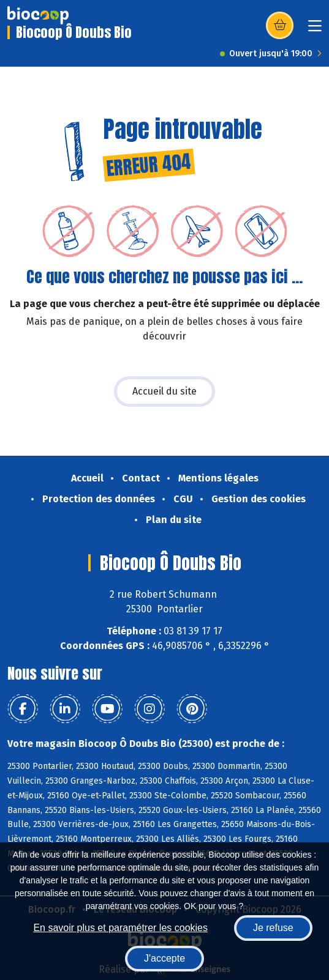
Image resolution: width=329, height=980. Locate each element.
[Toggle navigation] (315, 30)
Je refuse (273, 928)
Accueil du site (164, 391)
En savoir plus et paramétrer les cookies (120, 928)
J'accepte (164, 958)
